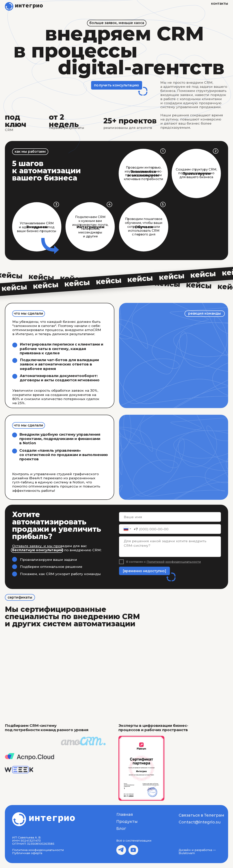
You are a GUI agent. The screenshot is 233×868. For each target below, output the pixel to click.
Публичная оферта (27, 853)
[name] (170, 517)
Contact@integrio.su (200, 822)
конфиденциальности (183, 562)
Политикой (156, 562)
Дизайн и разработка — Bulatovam (197, 852)
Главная (125, 814)
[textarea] (170, 547)
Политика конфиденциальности (38, 850)
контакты (220, 3)
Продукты (127, 821)
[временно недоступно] (144, 571)
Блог (121, 829)
